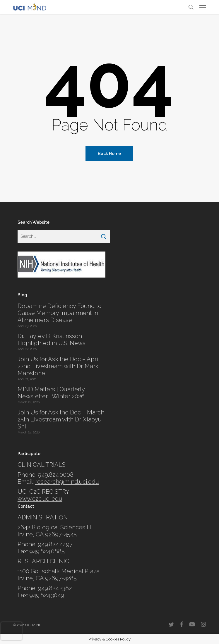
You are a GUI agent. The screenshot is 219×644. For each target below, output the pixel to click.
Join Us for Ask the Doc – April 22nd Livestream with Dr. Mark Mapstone (59, 366)
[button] (203, 7)
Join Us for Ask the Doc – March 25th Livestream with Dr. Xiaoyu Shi (61, 419)
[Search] (103, 236)
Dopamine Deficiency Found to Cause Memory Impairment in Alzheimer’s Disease (60, 313)
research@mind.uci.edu (67, 482)
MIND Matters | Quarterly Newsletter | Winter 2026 (51, 393)
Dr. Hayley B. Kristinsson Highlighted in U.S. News (52, 340)
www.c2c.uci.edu (40, 499)
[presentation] (11, 631)
